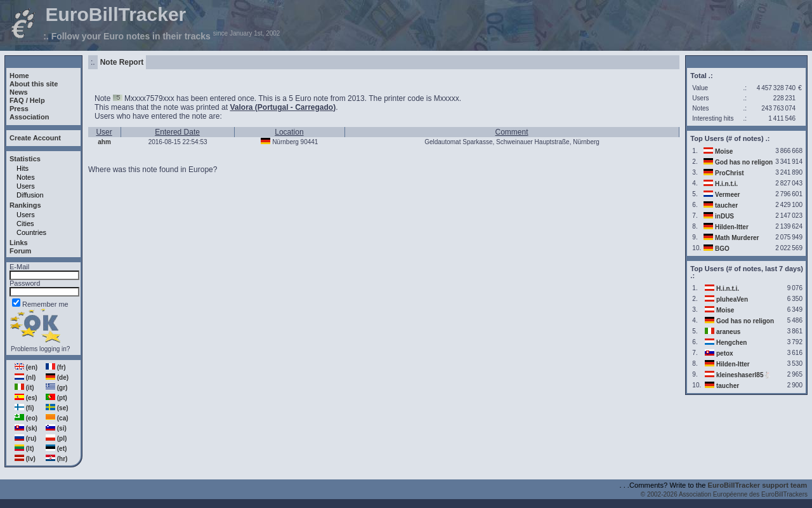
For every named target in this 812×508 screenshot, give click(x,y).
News (19, 92)
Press (19, 109)
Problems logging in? (40, 349)
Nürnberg (285, 142)
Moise (724, 151)
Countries (31, 232)
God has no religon (744, 162)
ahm (104, 142)
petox (725, 353)
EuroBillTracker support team (758, 485)
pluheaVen (732, 299)
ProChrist (730, 173)
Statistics (25, 159)
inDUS (724, 216)
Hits (23, 168)
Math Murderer (737, 238)
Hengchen (731, 343)
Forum (20, 251)
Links (19, 243)
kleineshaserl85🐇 (744, 375)
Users (26, 186)
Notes (26, 177)
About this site (34, 84)
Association (29, 117)
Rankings (25, 205)
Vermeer (727, 195)
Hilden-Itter (732, 227)
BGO (722, 249)
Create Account (35, 138)
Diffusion (30, 195)
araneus (728, 332)
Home (19, 76)
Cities (25, 224)
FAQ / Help (27, 100)
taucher (726, 205)
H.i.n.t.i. (726, 184)
